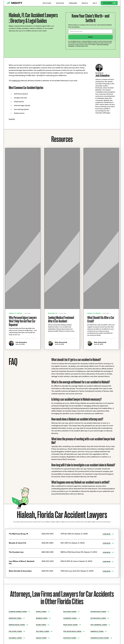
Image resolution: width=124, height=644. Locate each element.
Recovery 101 (53, 313)
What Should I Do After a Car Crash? (101, 319)
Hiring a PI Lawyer (15, 313)
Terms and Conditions (103, 44)
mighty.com (16, 81)
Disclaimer (71, 46)
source (12, 119)
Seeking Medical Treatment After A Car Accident (61, 319)
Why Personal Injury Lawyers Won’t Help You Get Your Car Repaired (23, 321)
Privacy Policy (81, 46)
